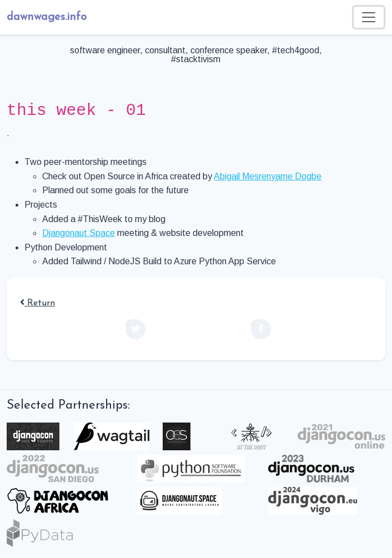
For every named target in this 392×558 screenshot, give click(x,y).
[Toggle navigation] (369, 17)
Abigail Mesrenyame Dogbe (268, 176)
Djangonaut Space (79, 233)
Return (37, 303)
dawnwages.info (47, 17)
